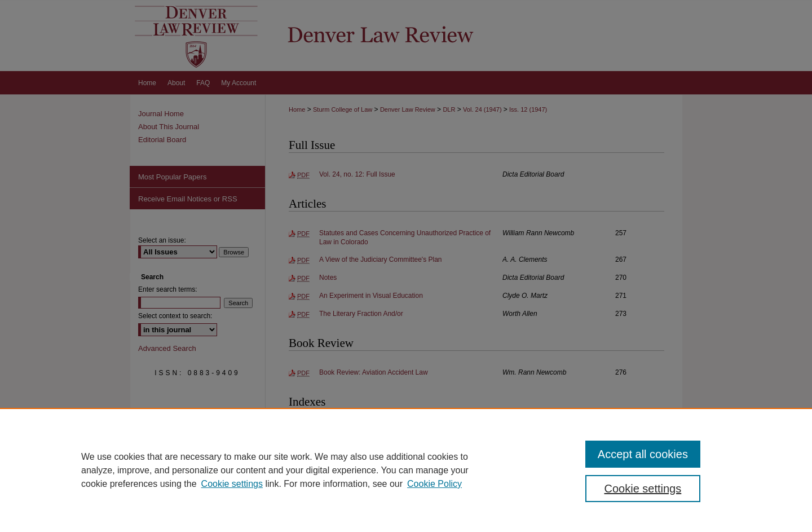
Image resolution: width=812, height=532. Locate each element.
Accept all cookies (643, 454)
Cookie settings (232, 484)
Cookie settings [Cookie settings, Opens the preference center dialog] (643, 489)
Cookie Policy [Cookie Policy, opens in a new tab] (434, 484)
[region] (406, 470)
